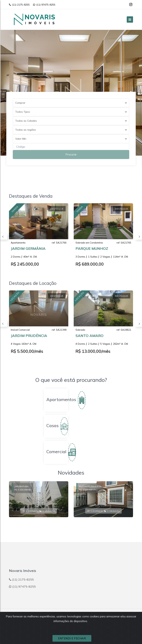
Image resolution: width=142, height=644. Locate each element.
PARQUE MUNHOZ (92, 252)
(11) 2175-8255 (19, 5)
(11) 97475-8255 (44, 5)
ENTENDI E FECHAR (72, 638)
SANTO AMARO (90, 339)
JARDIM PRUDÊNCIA (29, 339)
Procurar (71, 154)
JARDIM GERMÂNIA (28, 252)
